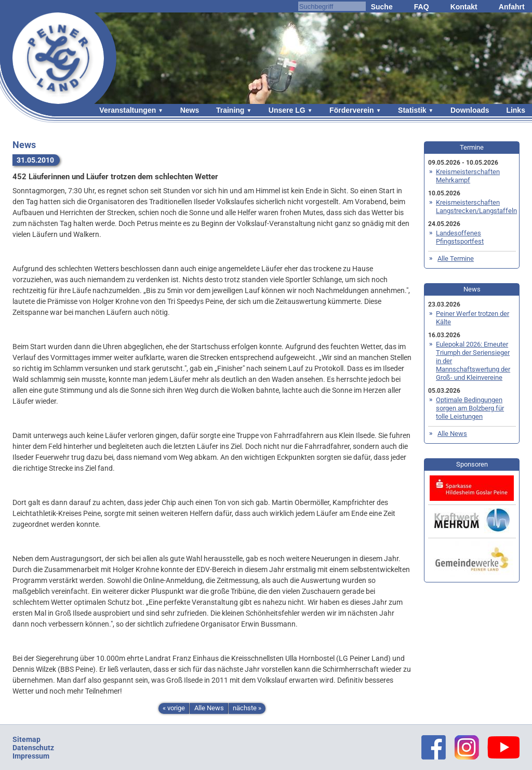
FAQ (422, 7)
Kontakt (464, 7)
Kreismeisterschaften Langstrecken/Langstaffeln (476, 207)
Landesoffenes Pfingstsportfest (460, 237)
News (190, 110)
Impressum (31, 756)
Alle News (209, 708)
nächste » (247, 708)
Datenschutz (33, 748)
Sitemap (26, 739)
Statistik (412, 110)
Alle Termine (456, 258)
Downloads (470, 110)
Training (230, 110)
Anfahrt (512, 7)
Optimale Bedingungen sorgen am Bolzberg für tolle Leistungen (470, 408)
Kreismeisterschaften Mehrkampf (468, 176)
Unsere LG (287, 110)
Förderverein (352, 110)
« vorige (174, 708)
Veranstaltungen (128, 110)
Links (516, 110)
